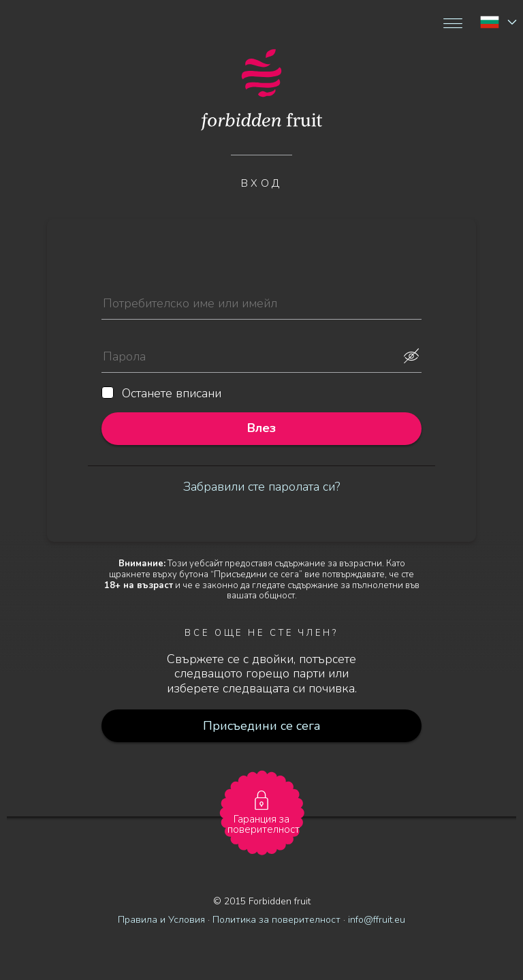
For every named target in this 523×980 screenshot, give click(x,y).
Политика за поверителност (276, 920)
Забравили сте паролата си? (261, 487)
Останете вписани (161, 394)
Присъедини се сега (262, 726)
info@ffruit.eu (377, 920)
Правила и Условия (161, 920)
